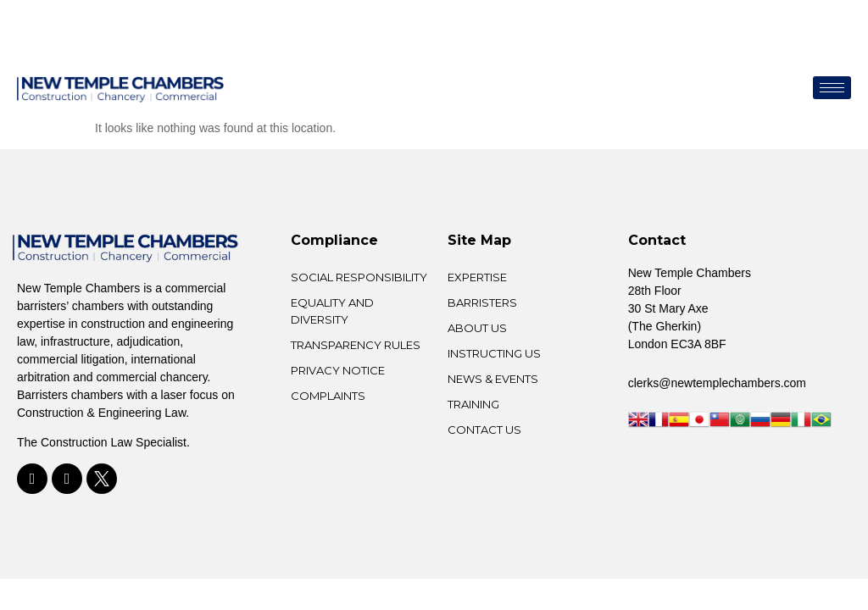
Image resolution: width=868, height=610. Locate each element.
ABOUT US (477, 328)
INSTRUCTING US (494, 353)
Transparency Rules (356, 345)
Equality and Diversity (332, 311)
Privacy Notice (338, 370)
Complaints (328, 396)
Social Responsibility (359, 277)
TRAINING (473, 404)
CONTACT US (484, 430)
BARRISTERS (482, 302)
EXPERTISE (477, 277)
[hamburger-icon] (832, 88)
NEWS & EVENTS (493, 379)
